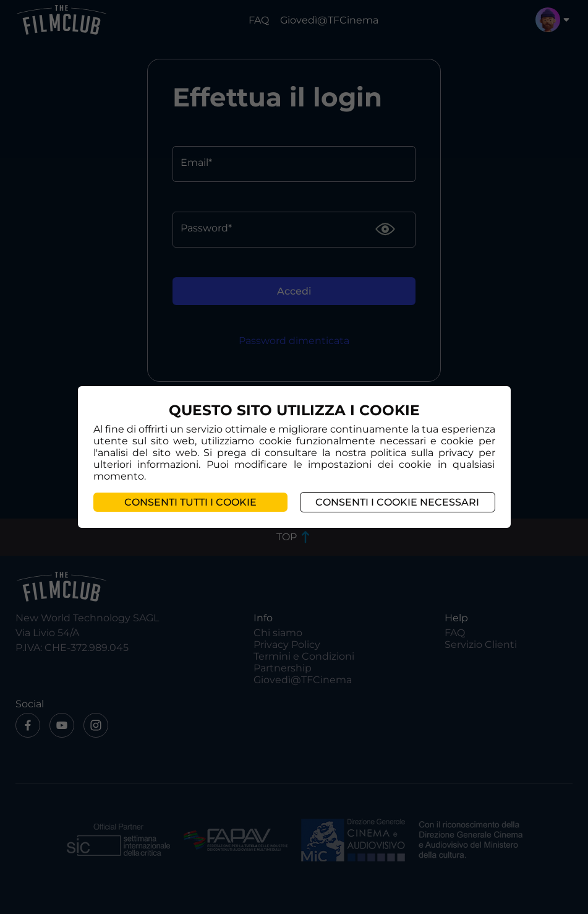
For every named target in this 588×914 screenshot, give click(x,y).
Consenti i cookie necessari (397, 502)
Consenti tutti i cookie (190, 502)
